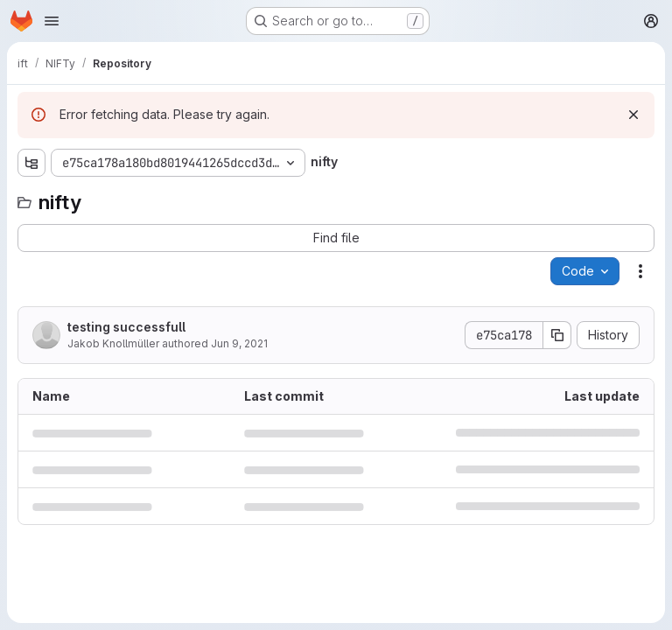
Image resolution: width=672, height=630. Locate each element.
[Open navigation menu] (52, 21)
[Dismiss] (633, 115)
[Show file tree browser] (31, 163)
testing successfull (126, 327)
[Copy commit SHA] (557, 335)
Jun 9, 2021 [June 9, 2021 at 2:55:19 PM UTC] (239, 343)
